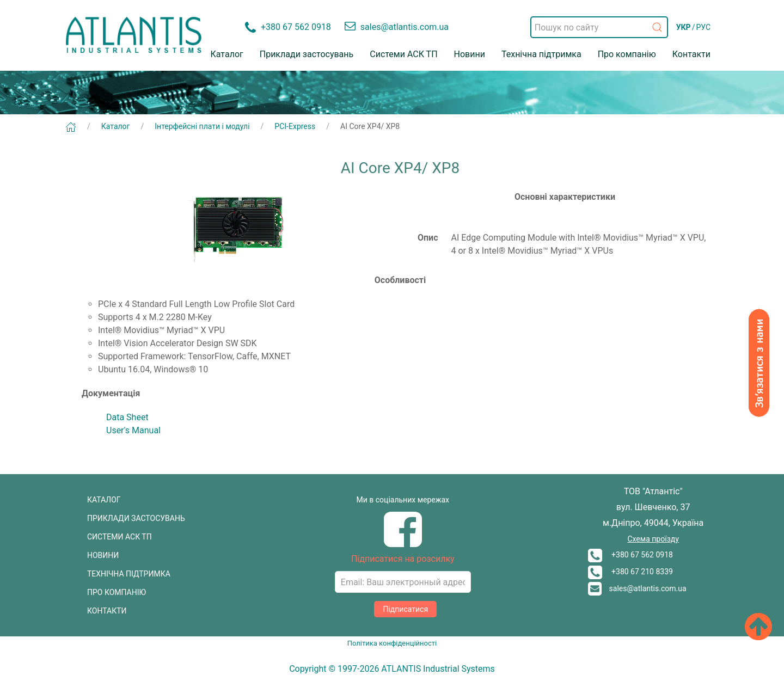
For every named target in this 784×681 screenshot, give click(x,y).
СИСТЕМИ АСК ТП (120, 537)
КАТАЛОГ (104, 500)
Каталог (227, 54)
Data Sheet (127, 417)
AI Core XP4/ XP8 (370, 126)
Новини (470, 54)
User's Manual (133, 430)
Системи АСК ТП (403, 54)
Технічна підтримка (541, 54)
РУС (703, 27)
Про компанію (627, 54)
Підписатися (405, 609)
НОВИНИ (103, 555)
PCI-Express (295, 126)
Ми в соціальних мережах (403, 500)
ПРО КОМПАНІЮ (117, 592)
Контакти (691, 54)
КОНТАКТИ (107, 611)
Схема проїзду (653, 539)
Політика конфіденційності (392, 643)
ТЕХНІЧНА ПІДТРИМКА (129, 574)
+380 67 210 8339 (630, 572)
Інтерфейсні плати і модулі (202, 126)
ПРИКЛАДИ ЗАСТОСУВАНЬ (136, 518)
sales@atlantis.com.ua (637, 588)
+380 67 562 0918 (630, 555)
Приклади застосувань (307, 54)
